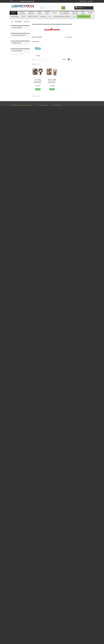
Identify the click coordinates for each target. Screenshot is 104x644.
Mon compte (57, 625)
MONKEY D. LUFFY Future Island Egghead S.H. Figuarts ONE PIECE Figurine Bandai (24, 489)
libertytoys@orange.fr (21, 635)
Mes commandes (57, 627)
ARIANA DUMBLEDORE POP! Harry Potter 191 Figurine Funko (24, 307)
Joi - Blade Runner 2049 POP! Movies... (38, 81)
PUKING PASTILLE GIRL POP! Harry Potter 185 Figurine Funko (24, 355)
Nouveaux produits (19, 37)
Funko (13, 32)
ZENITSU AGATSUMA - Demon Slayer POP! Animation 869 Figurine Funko (24, 454)
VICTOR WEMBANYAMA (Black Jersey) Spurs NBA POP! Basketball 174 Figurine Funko (24, 422)
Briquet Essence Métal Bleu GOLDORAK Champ (24, 560)
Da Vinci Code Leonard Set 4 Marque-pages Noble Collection (24, 583)
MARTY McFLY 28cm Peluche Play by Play (24, 114)
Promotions (16, 577)
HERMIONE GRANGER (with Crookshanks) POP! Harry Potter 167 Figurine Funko (24, 386)
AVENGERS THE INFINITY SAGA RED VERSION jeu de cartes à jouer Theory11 (24, 211)
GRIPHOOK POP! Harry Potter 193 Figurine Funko (23, 292)
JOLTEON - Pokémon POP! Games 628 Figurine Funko (24, 439)
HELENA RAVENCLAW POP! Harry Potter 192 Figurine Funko (24, 277)
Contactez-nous (83, 1)
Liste (71, 60)
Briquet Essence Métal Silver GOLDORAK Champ (24, 534)
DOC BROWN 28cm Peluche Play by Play (24, 103)
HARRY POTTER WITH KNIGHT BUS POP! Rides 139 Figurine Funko (24, 370)
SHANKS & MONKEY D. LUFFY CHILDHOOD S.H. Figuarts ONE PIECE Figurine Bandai (24, 471)
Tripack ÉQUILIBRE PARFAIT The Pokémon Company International (24, 160)
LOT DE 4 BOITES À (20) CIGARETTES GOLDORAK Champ (24, 506)
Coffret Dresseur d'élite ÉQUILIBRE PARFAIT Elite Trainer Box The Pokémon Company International (24, 193)
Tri (32, 59)
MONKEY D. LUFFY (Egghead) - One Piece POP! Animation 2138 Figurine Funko (24, 338)
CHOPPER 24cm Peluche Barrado (23, 56)
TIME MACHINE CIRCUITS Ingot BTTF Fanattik (24, 263)
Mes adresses (56, 631)
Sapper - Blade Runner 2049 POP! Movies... (52, 81)
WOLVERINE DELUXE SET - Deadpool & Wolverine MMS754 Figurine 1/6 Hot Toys (24, 229)
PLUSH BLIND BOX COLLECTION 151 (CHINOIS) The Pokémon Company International (24, 146)
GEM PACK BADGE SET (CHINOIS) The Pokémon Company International (24, 43)
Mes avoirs (55, 629)
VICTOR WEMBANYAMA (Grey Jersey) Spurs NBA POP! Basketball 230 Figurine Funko (24, 404)
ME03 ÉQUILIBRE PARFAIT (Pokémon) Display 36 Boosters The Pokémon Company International (24, 177)
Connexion (90, 1)
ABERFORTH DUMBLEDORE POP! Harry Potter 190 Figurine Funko (24, 323)
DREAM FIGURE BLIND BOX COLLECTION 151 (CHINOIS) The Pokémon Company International (24, 128)
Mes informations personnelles (60, 632)
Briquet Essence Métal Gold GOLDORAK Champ (24, 547)
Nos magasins (17, 601)
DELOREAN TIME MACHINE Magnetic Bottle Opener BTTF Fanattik (24, 247)
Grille (69, 60)
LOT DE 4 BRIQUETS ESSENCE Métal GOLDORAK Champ (24, 520)
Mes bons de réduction (58, 634)
